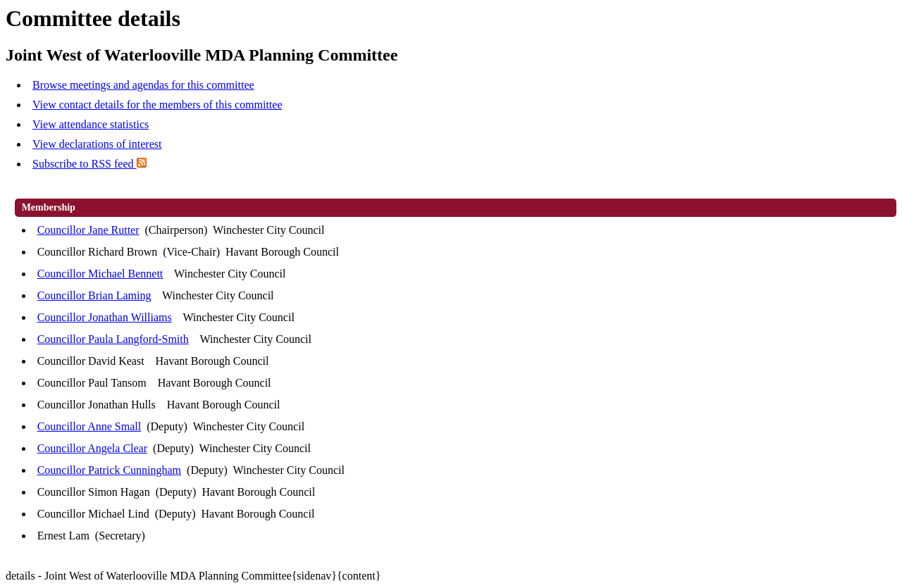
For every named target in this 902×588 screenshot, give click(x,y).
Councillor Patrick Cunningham (109, 470)
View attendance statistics (91, 124)
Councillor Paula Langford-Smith (113, 339)
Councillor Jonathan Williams (105, 317)
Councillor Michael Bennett (100, 274)
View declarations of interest (97, 144)
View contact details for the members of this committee (157, 105)
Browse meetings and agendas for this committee (143, 85)
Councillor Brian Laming (94, 295)
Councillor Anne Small (89, 426)
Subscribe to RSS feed (89, 164)
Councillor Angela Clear (92, 448)
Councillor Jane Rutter (88, 230)
